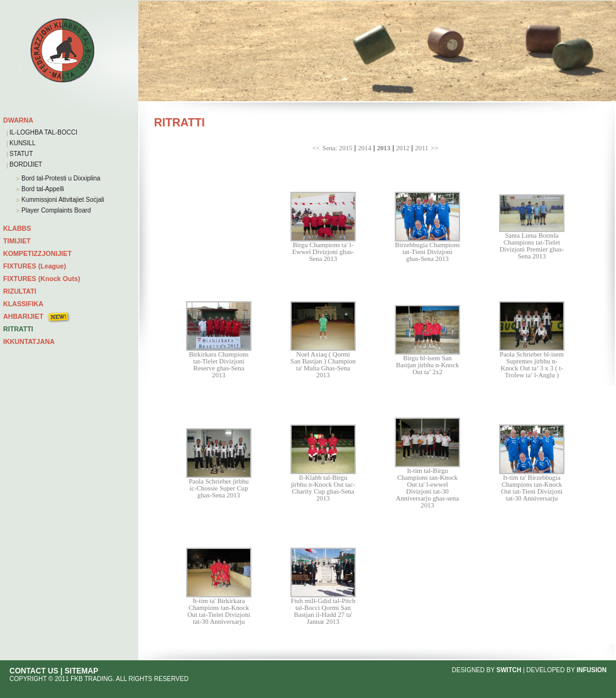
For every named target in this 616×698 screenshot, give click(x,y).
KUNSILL (23, 143)
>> (434, 148)
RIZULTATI (20, 291)
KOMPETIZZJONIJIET (37, 253)
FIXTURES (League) (35, 266)
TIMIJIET (17, 241)
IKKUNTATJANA (29, 341)
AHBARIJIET (23, 316)
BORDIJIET (26, 164)
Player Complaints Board (55, 210)
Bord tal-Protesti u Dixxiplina (60, 178)
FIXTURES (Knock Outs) (42, 279)
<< (316, 148)
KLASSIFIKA (23, 304)
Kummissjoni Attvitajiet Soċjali (62, 200)
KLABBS (17, 228)
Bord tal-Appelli (42, 189)
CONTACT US (34, 671)
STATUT (21, 154)
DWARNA (18, 120)
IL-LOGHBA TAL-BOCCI (43, 132)
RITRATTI (18, 329)
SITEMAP (81, 671)
